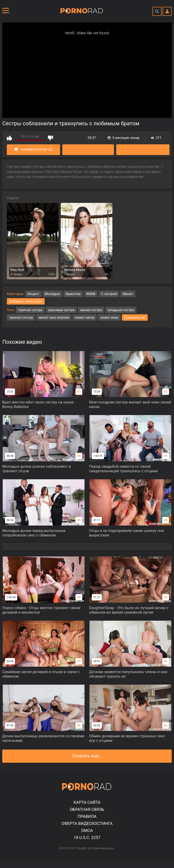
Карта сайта (87, 802)
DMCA (87, 830)
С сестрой (109, 294)
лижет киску (85, 317)
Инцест (33, 294)
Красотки (73, 294)
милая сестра (91, 310)
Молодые (52, 294)
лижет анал (109, 317)
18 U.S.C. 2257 (87, 837)
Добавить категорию (26, 301)
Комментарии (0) (34, 150)
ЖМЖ (91, 294)
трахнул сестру (21, 317)
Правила (87, 816)
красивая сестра (61, 310)
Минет (128, 294)
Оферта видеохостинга (87, 823)
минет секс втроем (54, 317)
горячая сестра (30, 310)
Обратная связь (87, 809)
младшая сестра (121, 310)
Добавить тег (135, 317)
